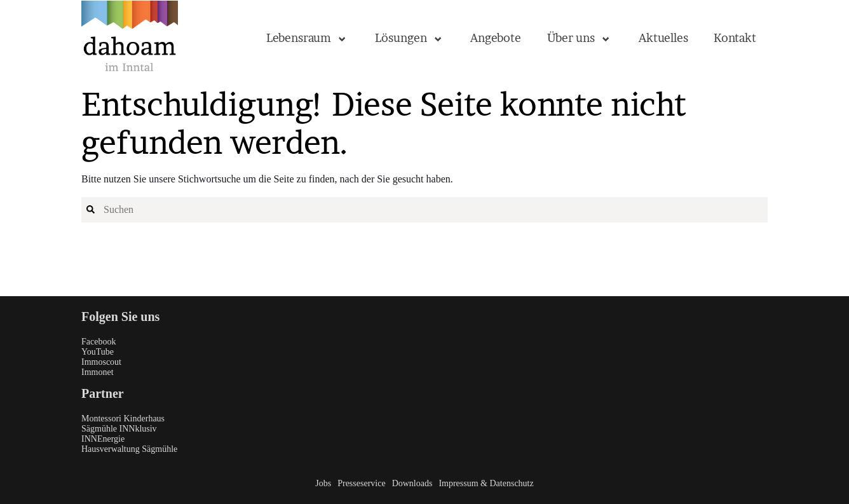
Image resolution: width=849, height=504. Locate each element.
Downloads (412, 483)
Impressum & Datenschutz (486, 483)
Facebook (98, 342)
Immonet (98, 372)
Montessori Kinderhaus (123, 419)
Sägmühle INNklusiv (119, 429)
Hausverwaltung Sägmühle (129, 449)
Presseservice (361, 483)
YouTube (98, 352)
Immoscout (101, 362)
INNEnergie (103, 439)
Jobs (323, 483)
